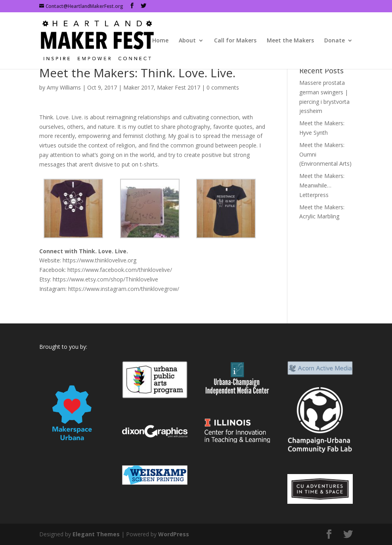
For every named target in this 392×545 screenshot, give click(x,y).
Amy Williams (64, 87)
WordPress (174, 534)
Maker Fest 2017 (179, 87)
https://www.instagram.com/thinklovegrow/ (124, 289)
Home (160, 41)
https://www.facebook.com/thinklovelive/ (120, 270)
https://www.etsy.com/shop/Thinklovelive (105, 279)
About (187, 41)
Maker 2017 (139, 87)
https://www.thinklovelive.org (99, 260)
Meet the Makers (290, 41)
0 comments (223, 87)
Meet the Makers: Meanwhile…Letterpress (322, 185)
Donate (335, 41)
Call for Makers (235, 41)
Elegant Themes (96, 534)
